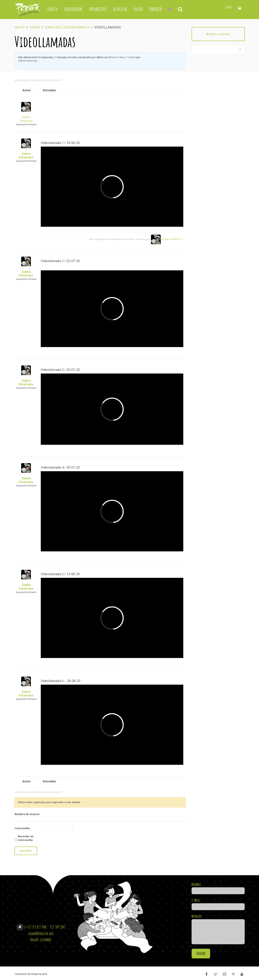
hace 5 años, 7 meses (123, 57)
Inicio (20, 27)
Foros (35, 27)
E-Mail (218, 903)
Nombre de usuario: (27, 814)
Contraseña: (23, 828)
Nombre (218, 888)
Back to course (218, 34)
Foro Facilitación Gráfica (67, 27)
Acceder (26, 851)
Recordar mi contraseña (26, 838)
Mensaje (218, 929)
